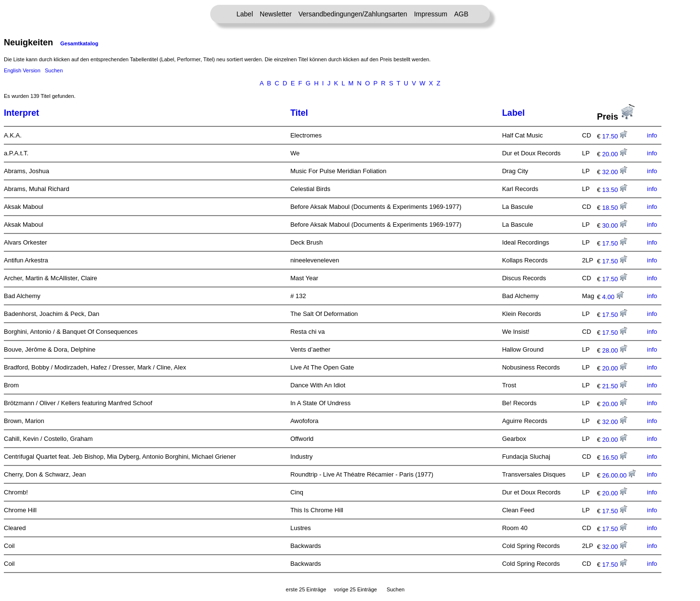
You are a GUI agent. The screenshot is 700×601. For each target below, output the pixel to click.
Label (245, 14)
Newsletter (276, 14)
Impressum (431, 14)
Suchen (54, 70)
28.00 (615, 350)
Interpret (21, 113)
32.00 (615, 172)
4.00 (613, 297)
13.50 (615, 190)
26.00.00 (619, 475)
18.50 (615, 208)
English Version (22, 70)
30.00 (615, 225)
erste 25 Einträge (306, 589)
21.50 (615, 386)
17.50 (615, 136)
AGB (461, 14)
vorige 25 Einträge (356, 589)
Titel (299, 113)
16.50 (615, 458)
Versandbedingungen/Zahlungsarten (353, 14)
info (652, 135)
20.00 (615, 154)
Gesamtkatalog (79, 43)
